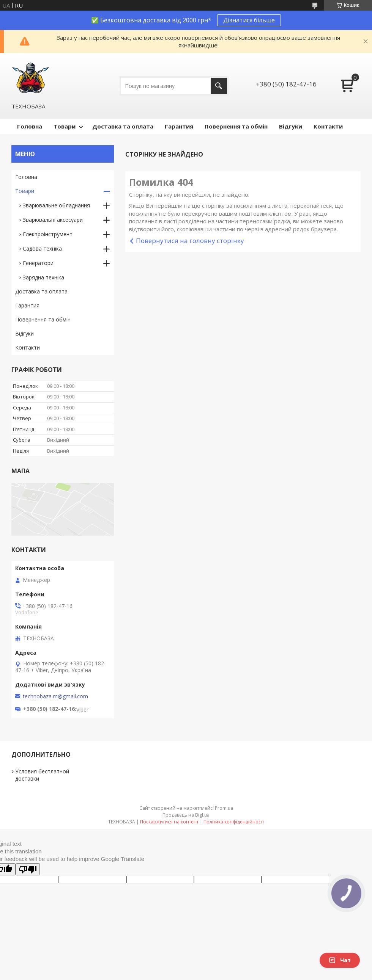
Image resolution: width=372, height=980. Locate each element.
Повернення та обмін (236, 126)
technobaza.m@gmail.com (55, 696)
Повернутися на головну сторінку (190, 241)
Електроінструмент (48, 234)
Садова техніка (42, 249)
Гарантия (179, 126)
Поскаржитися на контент (169, 822)
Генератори (38, 263)
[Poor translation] (28, 869)
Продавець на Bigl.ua (186, 815)
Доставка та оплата (123, 126)
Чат (340, 960)
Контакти (328, 126)
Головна (30, 126)
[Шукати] (219, 86)
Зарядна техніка (43, 277)
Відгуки (291, 126)
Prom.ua (224, 808)
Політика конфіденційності (234, 822)
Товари (65, 126)
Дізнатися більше (249, 20)
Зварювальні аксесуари (53, 220)
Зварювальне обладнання (56, 205)
